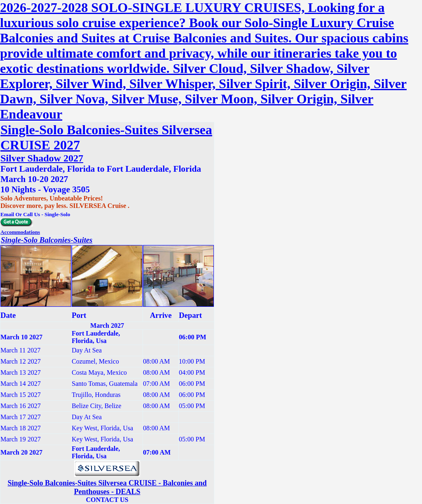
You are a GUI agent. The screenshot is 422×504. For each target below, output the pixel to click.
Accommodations (20, 232)
